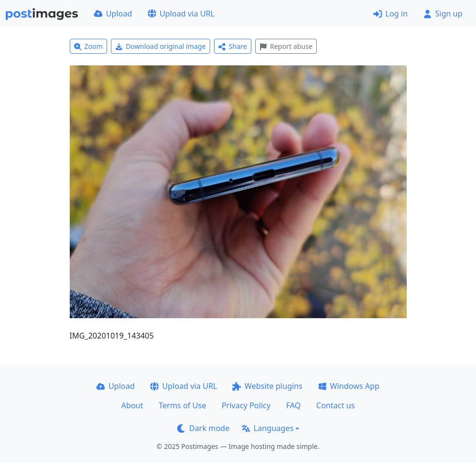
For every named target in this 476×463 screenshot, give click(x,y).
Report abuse (286, 46)
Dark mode (203, 428)
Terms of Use (183, 405)
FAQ (293, 405)
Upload (113, 14)
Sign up (443, 14)
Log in (391, 14)
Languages (268, 428)
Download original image (161, 46)
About (132, 405)
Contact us (336, 405)
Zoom (89, 46)
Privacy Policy (246, 405)
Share (233, 46)
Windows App (349, 386)
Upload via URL (181, 14)
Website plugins (267, 386)
